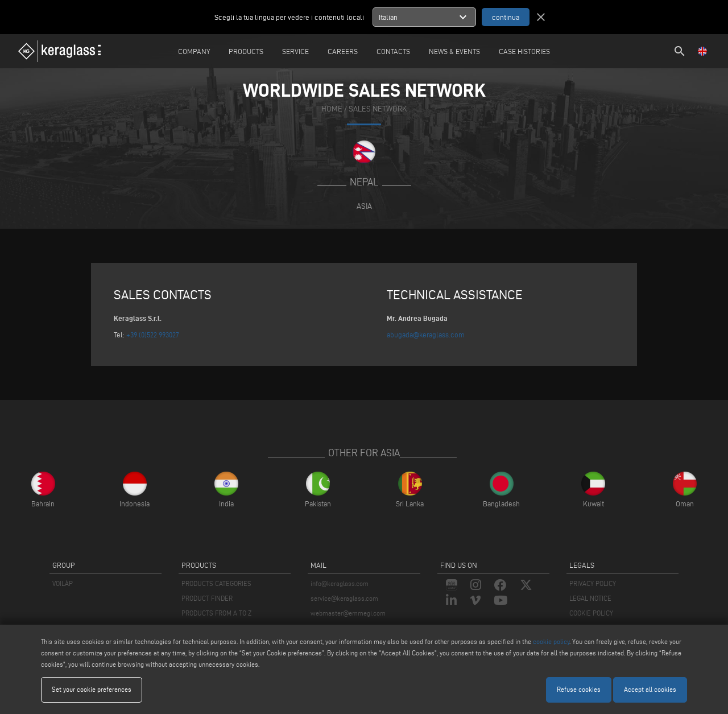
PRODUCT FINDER (207, 598)
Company (194, 51)
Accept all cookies (650, 689)
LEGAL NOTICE (590, 598)
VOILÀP (63, 583)
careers (343, 51)
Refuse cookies (579, 689)
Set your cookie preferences (92, 689)
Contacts (393, 51)
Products (246, 51)
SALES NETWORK (378, 109)
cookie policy (551, 641)
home (332, 109)
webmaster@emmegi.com (348, 613)
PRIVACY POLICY (593, 583)
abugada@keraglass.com (426, 335)
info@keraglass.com (340, 583)
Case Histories (524, 51)
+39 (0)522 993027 (153, 335)
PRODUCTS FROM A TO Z (216, 613)
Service (295, 51)
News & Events (454, 51)
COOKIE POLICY (591, 613)
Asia (364, 206)
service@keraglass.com (344, 598)
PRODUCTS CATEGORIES (216, 583)
